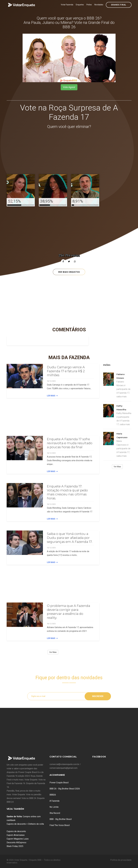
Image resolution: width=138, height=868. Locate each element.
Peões (89, 5)
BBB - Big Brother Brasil (61, 819)
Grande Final (119, 5)
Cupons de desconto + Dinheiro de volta (25, 824)
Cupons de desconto (16, 831)
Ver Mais (53, 652)
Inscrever (98, 696)
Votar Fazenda (67, 5)
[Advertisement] (69, 152)
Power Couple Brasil (59, 783)
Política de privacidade (121, 860)
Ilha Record (55, 813)
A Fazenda (54, 801)
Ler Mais (52, 396)
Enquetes (80, 5)
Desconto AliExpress (16, 842)
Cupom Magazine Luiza (18, 839)
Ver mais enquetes (69, 272)
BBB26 (53, 795)
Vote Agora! (69, 87)
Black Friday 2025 (15, 846)
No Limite (54, 807)
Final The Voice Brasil (60, 825)
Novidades (99, 5)
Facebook (99, 757)
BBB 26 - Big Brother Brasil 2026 (65, 789)
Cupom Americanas (16, 835)
